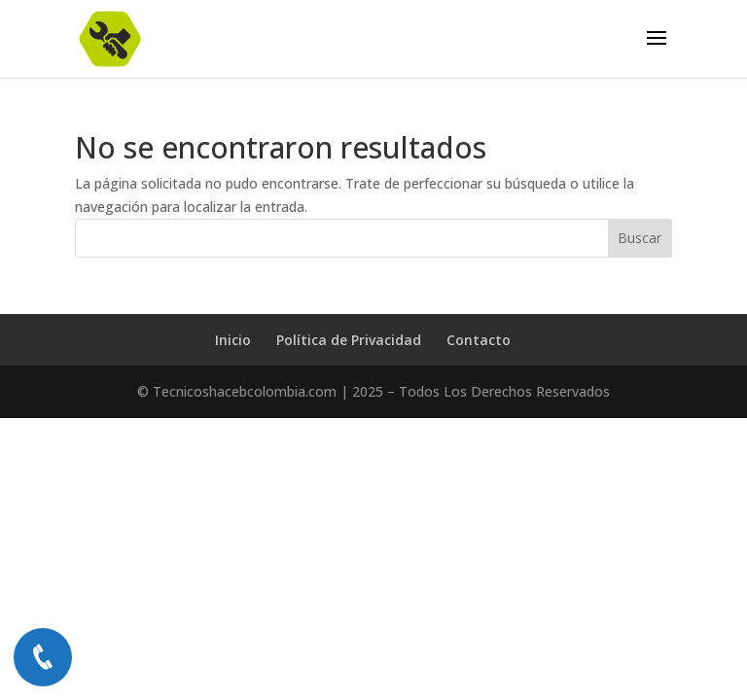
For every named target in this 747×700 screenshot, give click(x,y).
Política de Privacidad (349, 340)
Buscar (640, 238)
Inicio (233, 340)
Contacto (479, 340)
